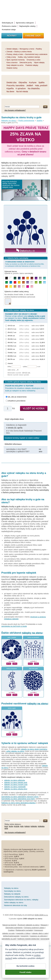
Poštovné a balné (9, 26)
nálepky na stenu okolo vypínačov (34, 749)
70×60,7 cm (12, 353)
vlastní (10, 363)
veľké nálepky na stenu (15, 751)
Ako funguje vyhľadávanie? (15, 110)
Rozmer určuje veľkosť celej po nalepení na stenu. (25, 317)
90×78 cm (11, 359)
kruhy (11, 826)
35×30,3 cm (12, 339)
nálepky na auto (8, 933)
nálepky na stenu (32, 633)
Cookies (11, 930)
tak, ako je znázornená (17, 397)
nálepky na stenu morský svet (16, 785)
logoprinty (25, 936)
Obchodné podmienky (14, 928)
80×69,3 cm (12, 356)
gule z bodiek (12, 637)
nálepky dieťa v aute (40, 933)
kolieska (41, 826)
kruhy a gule (12, 708)
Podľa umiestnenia (26, 121)
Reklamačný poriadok (24, 930)
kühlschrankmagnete (11, 936)
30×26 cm (11, 336)
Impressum (39, 930)
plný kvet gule (33, 669)
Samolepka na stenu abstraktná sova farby (18, 799)
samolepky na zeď (9, 939)
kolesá (27, 826)
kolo (22, 826)
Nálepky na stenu (9, 121)
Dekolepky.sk (7, 23)
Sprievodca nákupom (25, 23)
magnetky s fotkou (23, 933)
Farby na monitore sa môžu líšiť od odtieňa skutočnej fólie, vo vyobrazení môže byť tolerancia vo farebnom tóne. (25, 264)
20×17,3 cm (12, 329)
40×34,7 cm (12, 342)
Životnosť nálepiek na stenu (29, 925)
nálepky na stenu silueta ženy (16, 789)
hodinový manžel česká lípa (28, 939)
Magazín (44, 925)
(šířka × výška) (24, 326)
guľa (6, 828)
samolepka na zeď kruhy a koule (14, 626)
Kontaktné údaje (9, 30)
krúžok (17, 826)
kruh (6, 826)
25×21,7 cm (12, 332)
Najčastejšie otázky (27, 26)
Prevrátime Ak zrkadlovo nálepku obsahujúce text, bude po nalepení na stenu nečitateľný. (25, 388)
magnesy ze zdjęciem (38, 936)
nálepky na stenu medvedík (15, 787)
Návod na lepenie (9, 925)
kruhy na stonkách (33, 637)
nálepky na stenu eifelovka (14, 780)
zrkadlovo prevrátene (17, 401)
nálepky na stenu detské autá (16, 782)
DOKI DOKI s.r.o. (41, 915)
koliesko (34, 826)
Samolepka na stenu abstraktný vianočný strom (20, 797)
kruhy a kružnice (12, 669)
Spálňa (40, 121)
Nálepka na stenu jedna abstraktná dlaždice (18, 803)
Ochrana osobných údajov (34, 928)
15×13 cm (11, 326)
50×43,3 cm (12, 346)
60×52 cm (11, 349)
